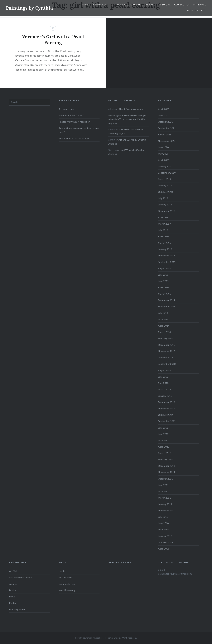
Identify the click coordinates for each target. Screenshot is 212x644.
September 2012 (167, 421)
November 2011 (167, 472)
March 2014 (164, 332)
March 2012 (164, 453)
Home (86, 5)
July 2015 (163, 275)
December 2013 (166, 345)
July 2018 (163, 198)
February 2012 (166, 459)
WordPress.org (67, 590)
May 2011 (163, 491)
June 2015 (163, 281)
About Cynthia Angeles (131, 109)
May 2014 (163, 319)
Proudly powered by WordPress (90, 638)
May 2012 (163, 440)
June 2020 (163, 147)
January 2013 (165, 396)
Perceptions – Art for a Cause (74, 138)
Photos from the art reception (74, 122)
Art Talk (13, 571)
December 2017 (166, 211)
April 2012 (164, 447)
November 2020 (167, 141)
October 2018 (165, 192)
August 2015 (165, 268)
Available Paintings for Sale (136, 5)
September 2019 (167, 173)
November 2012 (167, 408)
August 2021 (165, 134)
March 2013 (164, 389)
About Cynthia (103, 5)
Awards (13, 584)
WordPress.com (129, 638)
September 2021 (167, 128)
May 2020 (163, 154)
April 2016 (164, 236)
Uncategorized (17, 609)
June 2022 (163, 115)
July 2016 (163, 230)
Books (13, 590)
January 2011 (165, 504)
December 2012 (166, 402)
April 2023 (164, 109)
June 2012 (163, 434)
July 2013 (163, 377)
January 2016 (165, 249)
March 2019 (164, 179)
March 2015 (164, 294)
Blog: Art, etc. (197, 10)
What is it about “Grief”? (72, 115)
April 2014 (164, 326)
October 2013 (165, 357)
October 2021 (165, 122)
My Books (200, 5)
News (12, 596)
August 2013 (165, 370)
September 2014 (167, 306)
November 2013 (167, 351)
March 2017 (164, 224)
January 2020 (165, 166)
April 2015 (164, 287)
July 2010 (163, 517)
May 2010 (163, 529)
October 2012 (165, 415)
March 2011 (164, 498)
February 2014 (166, 338)
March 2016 (164, 243)
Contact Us (182, 5)
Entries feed (65, 577)
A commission (66, 109)
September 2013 (167, 364)
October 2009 (165, 542)
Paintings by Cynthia (29, 8)
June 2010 (163, 523)
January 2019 (165, 185)
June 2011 (163, 485)
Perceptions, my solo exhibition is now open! (79, 130)
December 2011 (166, 466)
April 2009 (164, 549)
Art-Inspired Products (21, 577)
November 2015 (167, 255)
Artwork (165, 5)
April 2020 (164, 160)
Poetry (13, 603)
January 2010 (165, 536)
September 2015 (167, 262)
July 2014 (163, 313)
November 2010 (167, 510)
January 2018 (165, 204)
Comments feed (67, 584)
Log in (62, 571)
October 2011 (165, 479)
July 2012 (163, 428)
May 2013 (163, 383)
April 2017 (164, 217)
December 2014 (166, 300)
